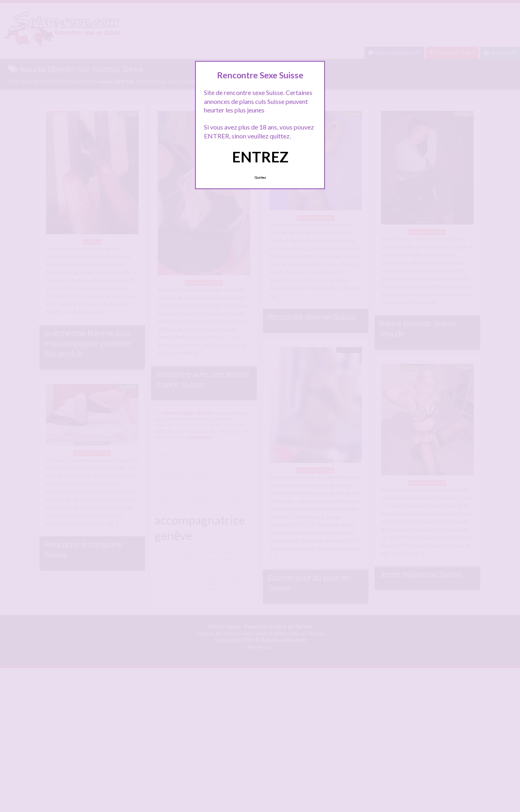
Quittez (260, 177)
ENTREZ (260, 157)
